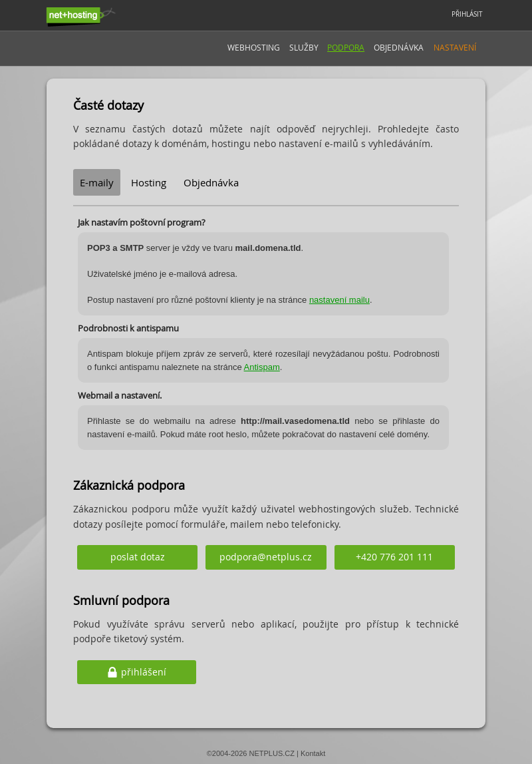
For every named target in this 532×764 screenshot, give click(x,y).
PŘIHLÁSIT (467, 14)
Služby (304, 47)
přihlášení (144, 672)
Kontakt (313, 753)
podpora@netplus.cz (266, 557)
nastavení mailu (339, 300)
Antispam (262, 367)
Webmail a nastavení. (120, 395)
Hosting (149, 182)
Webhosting (254, 47)
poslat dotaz (138, 557)
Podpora (346, 47)
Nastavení (455, 47)
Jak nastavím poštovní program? (142, 222)
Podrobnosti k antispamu (128, 328)
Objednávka (399, 47)
